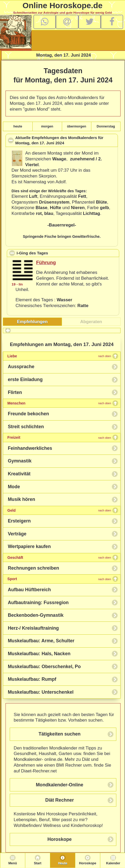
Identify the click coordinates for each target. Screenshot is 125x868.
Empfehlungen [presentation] (32, 322)
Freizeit (59, 437)
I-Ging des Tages (56, 253)
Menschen (59, 403)
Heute (63, 863)
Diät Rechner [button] (60, 800)
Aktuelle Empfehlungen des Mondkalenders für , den (59, 141)
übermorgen (76, 126)
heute (18, 126)
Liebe (59, 356)
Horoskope (87, 863)
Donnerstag (106, 126)
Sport (59, 579)
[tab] (32, 322)
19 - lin (17, 284)
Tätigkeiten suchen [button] (59, 734)
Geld (59, 510)
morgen (47, 126)
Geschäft (59, 558)
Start (38, 863)
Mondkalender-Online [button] (59, 785)
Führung (46, 262)
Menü (13, 863)
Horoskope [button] (59, 839)
